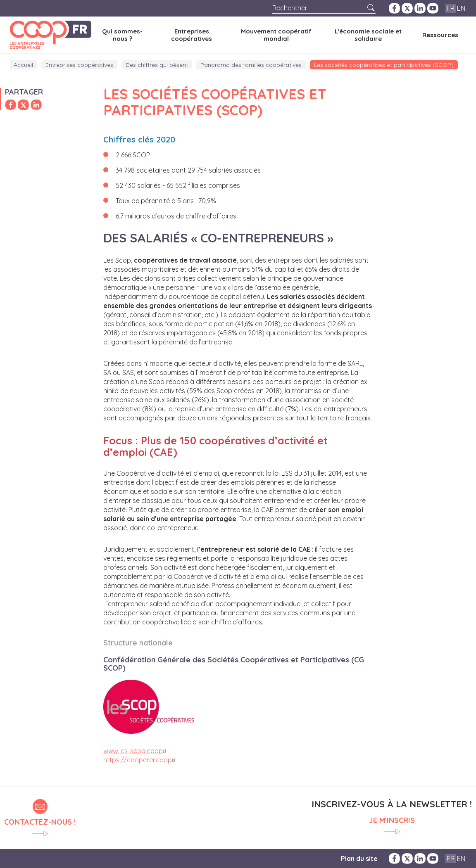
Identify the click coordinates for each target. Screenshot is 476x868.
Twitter (407, 8)
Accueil (23, 65)
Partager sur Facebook (11, 105)
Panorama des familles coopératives (251, 65)
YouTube (433, 8)
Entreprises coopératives (192, 35)
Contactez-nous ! (40, 822)
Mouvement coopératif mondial (276, 35)
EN (461, 8)
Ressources (440, 35)
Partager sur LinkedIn (36, 105)
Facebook (394, 8)
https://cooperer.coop (140, 760)
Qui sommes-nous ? (122, 35)
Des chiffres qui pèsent (157, 65)
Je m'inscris (392, 821)
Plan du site (359, 859)
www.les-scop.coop (136, 751)
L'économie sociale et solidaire (368, 35)
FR (451, 8)
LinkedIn (420, 8)
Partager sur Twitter (23, 105)
